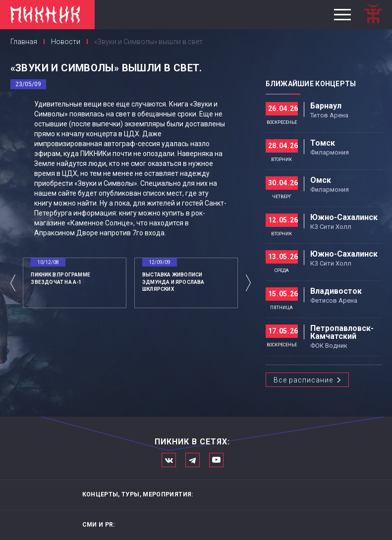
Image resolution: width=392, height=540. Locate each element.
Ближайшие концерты (311, 84)
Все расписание (303, 380)
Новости (66, 42)
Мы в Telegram (193, 460)
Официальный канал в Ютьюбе (216, 460)
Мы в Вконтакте (169, 460)
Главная (24, 42)
